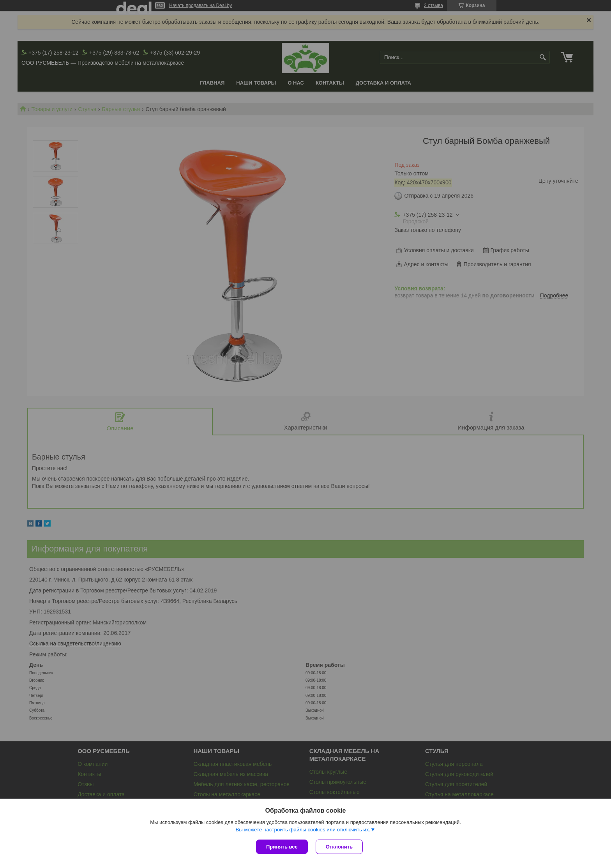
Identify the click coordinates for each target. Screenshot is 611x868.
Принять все (282, 847)
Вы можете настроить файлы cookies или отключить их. (303, 830)
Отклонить (339, 847)
